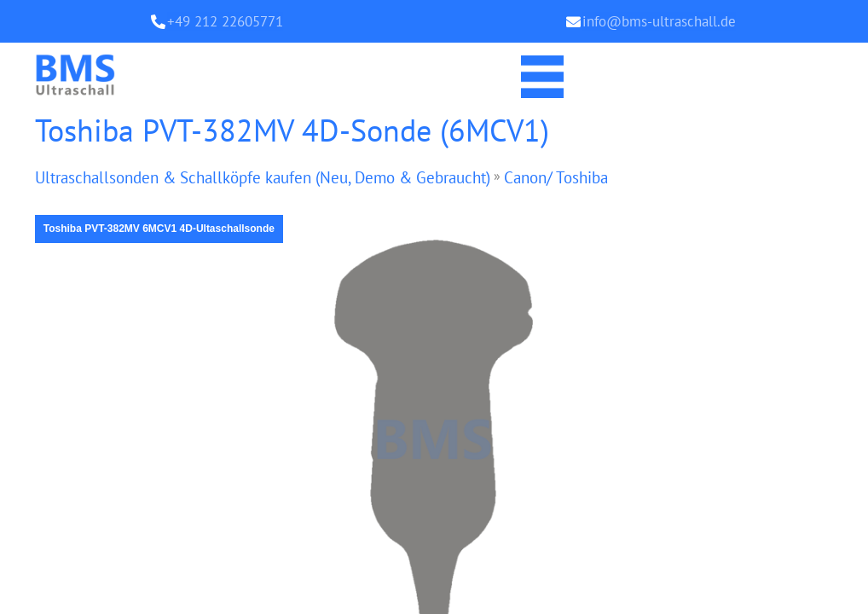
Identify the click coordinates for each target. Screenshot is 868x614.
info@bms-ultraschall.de (659, 21)
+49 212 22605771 (225, 21)
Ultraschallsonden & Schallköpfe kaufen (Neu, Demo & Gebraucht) (277, 178)
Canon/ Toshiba (588, 178)
